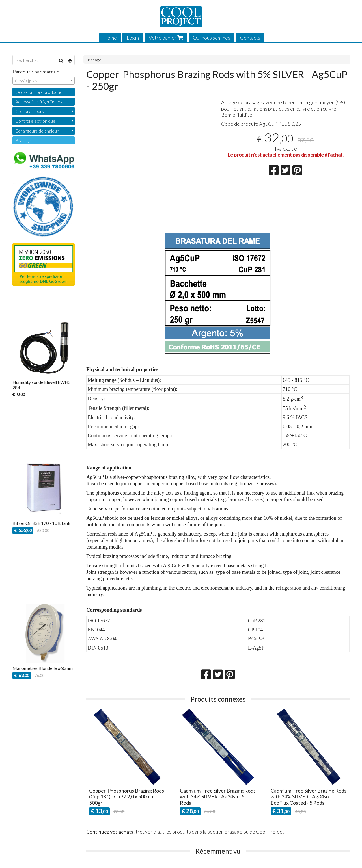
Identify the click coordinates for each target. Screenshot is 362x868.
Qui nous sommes (212, 38)
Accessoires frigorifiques (39, 102)
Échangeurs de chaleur (37, 131)
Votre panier (166, 38)
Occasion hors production (40, 92)
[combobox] (44, 81)
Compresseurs (30, 111)
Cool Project (270, 832)
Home (110, 38)
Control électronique (35, 121)
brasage (233, 832)
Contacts (250, 38)
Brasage (94, 60)
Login (133, 38)
